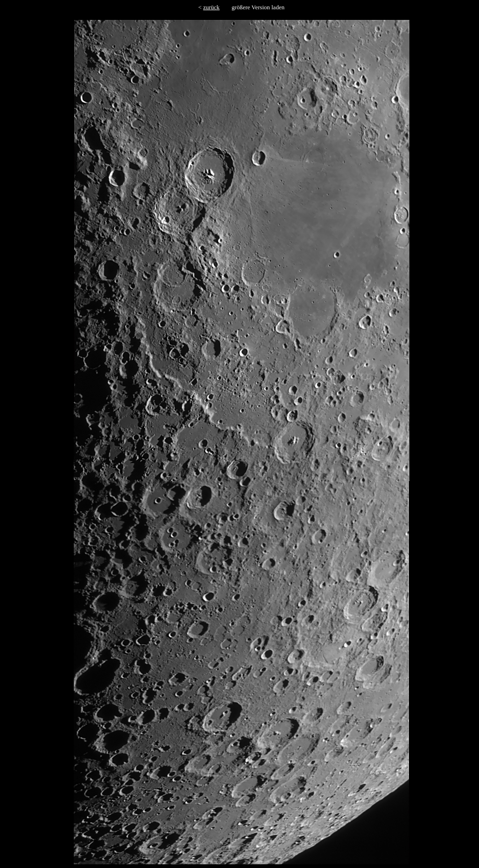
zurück (211, 7)
